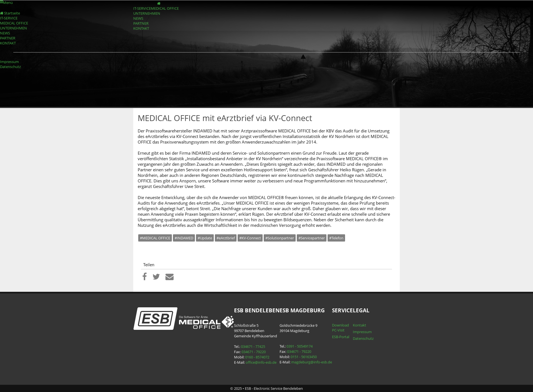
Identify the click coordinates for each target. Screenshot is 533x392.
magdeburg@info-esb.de (312, 362)
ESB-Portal (341, 337)
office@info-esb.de (261, 362)
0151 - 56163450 (304, 357)
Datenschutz (10, 67)
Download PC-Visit (340, 328)
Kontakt (359, 325)
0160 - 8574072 (257, 357)
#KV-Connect (250, 238)
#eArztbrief (226, 238)
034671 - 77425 (253, 346)
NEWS (138, 18)
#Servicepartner (312, 238)
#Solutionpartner (280, 238)
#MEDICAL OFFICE (155, 238)
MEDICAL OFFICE (165, 8)
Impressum (9, 62)
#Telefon (336, 238)
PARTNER (141, 23)
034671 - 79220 (254, 352)
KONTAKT (141, 28)
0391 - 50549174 (300, 346)
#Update (205, 238)
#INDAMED (184, 238)
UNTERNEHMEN (147, 13)
